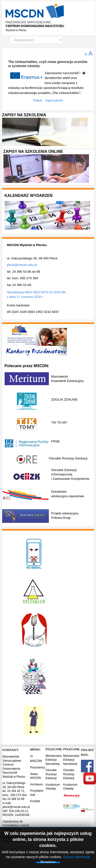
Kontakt (35, 801)
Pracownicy (38, 767)
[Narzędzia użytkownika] (85, 71)
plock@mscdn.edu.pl (22, 265)
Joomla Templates (31, 856)
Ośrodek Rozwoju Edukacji (51, 774)
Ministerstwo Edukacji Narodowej (54, 760)
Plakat (38, 100)
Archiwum (37, 784)
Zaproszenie (54, 100)
